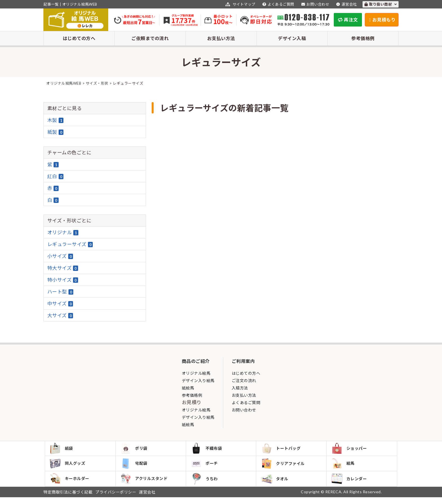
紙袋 (63, 450)
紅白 (56, 176)
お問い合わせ (315, 4)
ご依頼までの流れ (150, 38)
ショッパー (350, 450)
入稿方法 (240, 388)
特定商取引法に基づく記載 (68, 499)
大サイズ (60, 315)
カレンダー (350, 484)
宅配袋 (135, 467)
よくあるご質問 (278, 4)
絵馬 (344, 467)
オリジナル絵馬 (196, 373)
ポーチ (206, 467)
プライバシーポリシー (116, 499)
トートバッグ (282, 450)
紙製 (56, 132)
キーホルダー (71, 484)
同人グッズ (69, 467)
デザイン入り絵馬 (198, 381)
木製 (56, 120)
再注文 (348, 20)
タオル (276, 484)
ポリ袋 (135, 450)
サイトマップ (240, 4)
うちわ (206, 484)
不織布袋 (208, 450)
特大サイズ (63, 268)
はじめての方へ (79, 38)
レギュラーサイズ (70, 244)
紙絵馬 (188, 388)
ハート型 (60, 292)
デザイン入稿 (292, 38)
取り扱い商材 (381, 4)
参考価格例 (363, 38)
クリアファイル (284, 467)
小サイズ (60, 256)
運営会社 (346, 4)
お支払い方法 (221, 38)
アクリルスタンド (145, 484)
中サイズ (60, 304)
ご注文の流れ (244, 381)
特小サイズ (63, 280)
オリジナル (63, 233)
